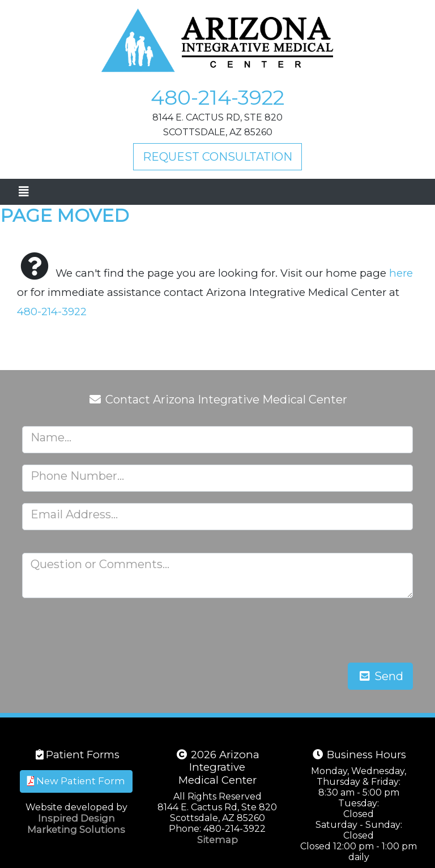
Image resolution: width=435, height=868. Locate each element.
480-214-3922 (217, 97)
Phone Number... (77, 476)
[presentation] (327, 631)
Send (380, 676)
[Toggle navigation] (24, 192)
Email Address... (74, 514)
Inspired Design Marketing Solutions (76, 824)
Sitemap (217, 840)
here (401, 273)
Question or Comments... (100, 564)
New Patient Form (76, 781)
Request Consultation (217, 157)
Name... (51, 437)
